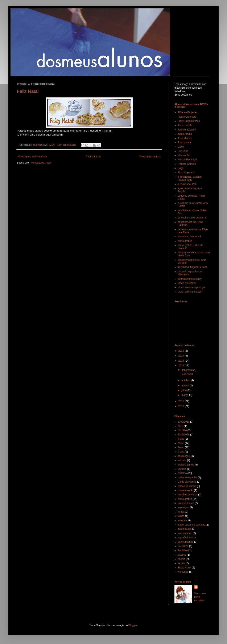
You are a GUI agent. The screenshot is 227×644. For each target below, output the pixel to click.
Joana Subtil (185, 529)
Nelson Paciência (187, 160)
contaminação (185, 490)
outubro (186, 380)
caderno (182, 473)
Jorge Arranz (185, 134)
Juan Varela (184, 142)
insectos (182, 520)
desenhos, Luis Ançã (189, 237)
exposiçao (183, 507)
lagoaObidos (185, 538)
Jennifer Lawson (187, 130)
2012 (182, 366)
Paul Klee (183, 546)
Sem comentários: (67, 145)
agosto (185, 385)
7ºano (181, 443)
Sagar (181, 168)
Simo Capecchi (186, 173)
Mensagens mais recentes (33, 157)
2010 (182, 406)
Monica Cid (184, 155)
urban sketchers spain (190, 292)
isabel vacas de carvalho (191, 525)
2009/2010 (184, 422)
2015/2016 (184, 435)
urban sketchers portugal (191, 287)
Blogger (133, 625)
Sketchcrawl (184, 568)
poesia (181, 559)
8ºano (181, 447)
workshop (183, 572)
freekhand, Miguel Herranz (192, 267)
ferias (181, 512)
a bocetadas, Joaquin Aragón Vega (190, 178)
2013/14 (182, 430)
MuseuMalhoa (185, 542)
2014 (182, 356)
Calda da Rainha (187, 482)
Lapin (181, 147)
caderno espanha (187, 478)
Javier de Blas (185, 125)
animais (182, 460)
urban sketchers (187, 283)
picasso (182, 555)
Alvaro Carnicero (187, 117)
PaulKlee (183, 550)
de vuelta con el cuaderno (192, 218)
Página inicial (93, 157)
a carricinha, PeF (187, 184)
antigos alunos (186, 465)
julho (184, 390)
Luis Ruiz (183, 151)
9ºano (181, 452)
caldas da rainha (187, 486)
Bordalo (182, 469)
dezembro (187, 370)
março (185, 395)
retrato (181, 563)
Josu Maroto (185, 138)
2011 (182, 401)
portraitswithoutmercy (190, 279)
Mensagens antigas (150, 157)
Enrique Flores (186, 503)
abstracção (184, 456)
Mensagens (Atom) (42, 163)
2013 (182, 361)
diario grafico (185, 241)
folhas (181, 516)
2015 (182, 351)
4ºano (181, 439)
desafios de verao (188, 495)
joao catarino (185, 533)
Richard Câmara (187, 164)
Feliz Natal (28, 91)
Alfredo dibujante (187, 112)
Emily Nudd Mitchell (189, 121)
